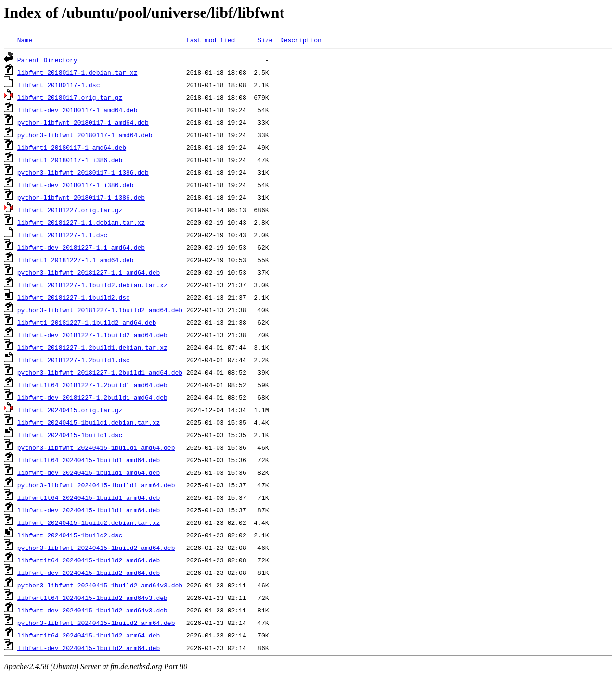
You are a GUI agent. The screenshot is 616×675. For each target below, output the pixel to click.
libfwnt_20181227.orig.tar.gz (70, 210)
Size (265, 40)
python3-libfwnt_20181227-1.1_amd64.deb (89, 272)
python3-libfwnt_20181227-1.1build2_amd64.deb (100, 310)
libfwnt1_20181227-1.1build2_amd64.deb (87, 322)
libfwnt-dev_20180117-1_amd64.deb (77, 110)
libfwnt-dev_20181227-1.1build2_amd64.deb (92, 335)
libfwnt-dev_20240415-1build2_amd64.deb (89, 573)
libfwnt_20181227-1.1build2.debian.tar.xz (92, 285)
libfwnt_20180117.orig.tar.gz (70, 97)
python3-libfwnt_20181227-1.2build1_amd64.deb (100, 372)
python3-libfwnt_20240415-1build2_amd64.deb (96, 548)
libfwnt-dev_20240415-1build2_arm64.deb (89, 648)
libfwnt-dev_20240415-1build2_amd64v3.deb (92, 610)
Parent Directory (47, 60)
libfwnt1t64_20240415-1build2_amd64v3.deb (92, 598)
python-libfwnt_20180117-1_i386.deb (81, 197)
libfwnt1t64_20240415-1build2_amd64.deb (89, 560)
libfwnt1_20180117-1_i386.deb (70, 160)
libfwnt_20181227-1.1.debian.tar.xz (81, 222)
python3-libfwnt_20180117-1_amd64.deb (85, 135)
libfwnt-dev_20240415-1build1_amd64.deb (89, 472)
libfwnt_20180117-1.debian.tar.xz (77, 72)
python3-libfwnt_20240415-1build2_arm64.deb (96, 623)
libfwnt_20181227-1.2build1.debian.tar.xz (92, 347)
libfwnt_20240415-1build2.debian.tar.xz (89, 522)
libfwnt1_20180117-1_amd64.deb (72, 147)
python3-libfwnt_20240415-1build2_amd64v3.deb (100, 585)
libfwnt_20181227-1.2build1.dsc (74, 360)
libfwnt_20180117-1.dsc (59, 85)
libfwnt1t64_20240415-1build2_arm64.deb (89, 635)
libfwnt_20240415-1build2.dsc (70, 535)
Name (25, 40)
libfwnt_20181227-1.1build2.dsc (74, 297)
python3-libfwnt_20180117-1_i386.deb (83, 172)
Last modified (211, 40)
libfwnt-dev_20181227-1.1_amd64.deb (81, 247)
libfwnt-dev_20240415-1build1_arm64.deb (89, 510)
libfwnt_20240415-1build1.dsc (70, 435)
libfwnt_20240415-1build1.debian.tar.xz (89, 422)
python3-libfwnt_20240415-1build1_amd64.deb (96, 447)
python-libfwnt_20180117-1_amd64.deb (83, 122)
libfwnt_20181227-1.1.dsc (62, 235)
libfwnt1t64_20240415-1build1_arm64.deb (89, 497)
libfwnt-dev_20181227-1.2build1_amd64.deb (92, 397)
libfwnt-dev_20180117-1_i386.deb (76, 185)
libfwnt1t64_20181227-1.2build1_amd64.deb (92, 385)
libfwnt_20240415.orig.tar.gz (70, 410)
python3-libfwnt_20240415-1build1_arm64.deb (96, 485)
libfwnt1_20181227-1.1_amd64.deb (76, 260)
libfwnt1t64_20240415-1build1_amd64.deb (89, 460)
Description (301, 40)
